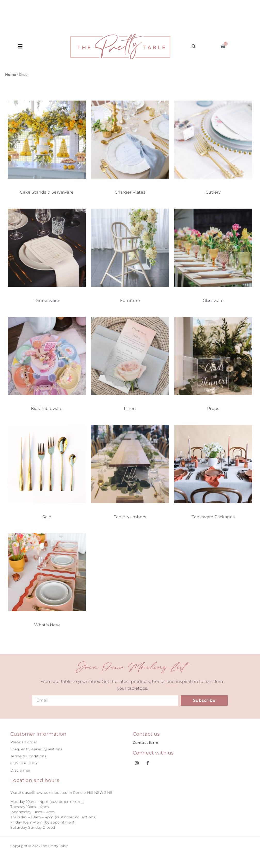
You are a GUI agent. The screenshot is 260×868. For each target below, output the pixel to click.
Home (11, 75)
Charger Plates (130, 192)
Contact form (145, 743)
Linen (130, 409)
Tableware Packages (213, 517)
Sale (47, 517)
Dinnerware (47, 300)
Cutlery (213, 192)
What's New (47, 625)
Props (213, 409)
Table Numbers (130, 517)
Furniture (130, 300)
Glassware (213, 300)
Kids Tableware (47, 409)
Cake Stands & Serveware (47, 192)
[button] (44, 46)
